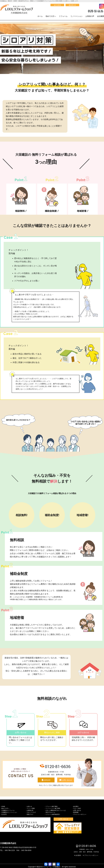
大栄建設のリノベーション (9, 812)
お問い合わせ (67, 780)
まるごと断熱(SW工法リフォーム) (56, 810)
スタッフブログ (31, 812)
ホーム (40, 16)
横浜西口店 (72, 5)
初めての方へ (51, 16)
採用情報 (76, 812)
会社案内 (76, 806)
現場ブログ (30, 814)
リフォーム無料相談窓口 (53, 814)
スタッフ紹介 (77, 808)
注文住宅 (4, 814)
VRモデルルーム (50, 812)
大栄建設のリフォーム (8, 810)
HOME (3, 806)
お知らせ (29, 806)
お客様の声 (90, 16)
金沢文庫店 (57, 5)
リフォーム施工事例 (51, 806)
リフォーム (63, 16)
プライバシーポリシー (80, 814)
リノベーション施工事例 (53, 808)
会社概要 (101, 16)
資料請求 (47, 780)
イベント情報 (31, 808)
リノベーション (77, 16)
